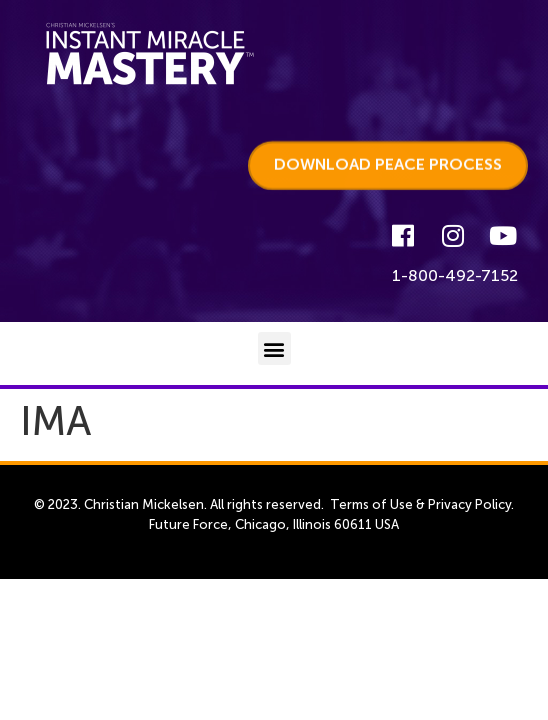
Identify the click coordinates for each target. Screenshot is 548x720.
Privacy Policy (469, 504)
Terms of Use (371, 504)
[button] (274, 348)
